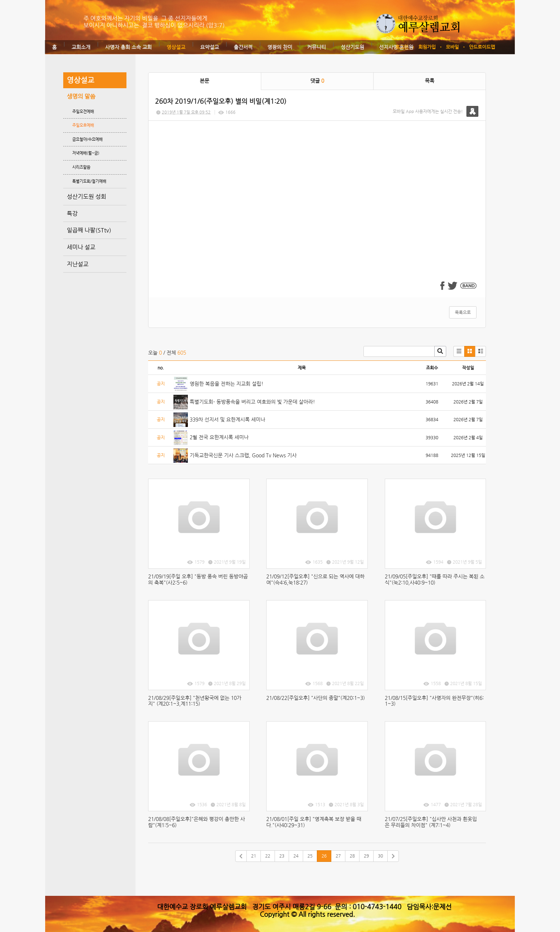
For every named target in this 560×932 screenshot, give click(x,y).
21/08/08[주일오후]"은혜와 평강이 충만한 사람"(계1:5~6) (197, 822)
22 (268, 856)
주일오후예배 (83, 125)
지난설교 (78, 264)
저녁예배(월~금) (86, 153)
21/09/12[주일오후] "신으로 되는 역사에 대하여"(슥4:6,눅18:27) (315, 579)
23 (282, 856)
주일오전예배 (83, 112)
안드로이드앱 (482, 47)
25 (310, 856)
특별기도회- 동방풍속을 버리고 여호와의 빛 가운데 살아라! (252, 402)
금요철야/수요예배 (87, 139)
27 (338, 856)
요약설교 (210, 47)
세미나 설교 (81, 247)
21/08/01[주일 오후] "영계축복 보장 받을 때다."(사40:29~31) (314, 822)
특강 (72, 213)
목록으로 (463, 312)
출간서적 (243, 47)
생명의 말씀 (81, 96)
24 (296, 856)
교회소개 (81, 47)
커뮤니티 (316, 47)
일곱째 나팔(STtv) (89, 230)
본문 (204, 81)
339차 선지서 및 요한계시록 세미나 (227, 419)
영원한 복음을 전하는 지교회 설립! (227, 384)
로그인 (402, 47)
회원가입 (427, 47)
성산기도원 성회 (87, 196)
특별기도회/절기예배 (89, 181)
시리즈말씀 (81, 167)
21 (254, 856)
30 (380, 856)
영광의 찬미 (280, 47)
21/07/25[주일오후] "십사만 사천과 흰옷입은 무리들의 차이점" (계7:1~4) (431, 822)
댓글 (317, 81)
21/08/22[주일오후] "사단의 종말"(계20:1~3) (316, 698)
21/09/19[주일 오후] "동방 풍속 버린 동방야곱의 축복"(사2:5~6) (198, 579)
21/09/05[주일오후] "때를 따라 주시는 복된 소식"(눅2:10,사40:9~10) (435, 579)
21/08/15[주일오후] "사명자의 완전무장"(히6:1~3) (434, 701)
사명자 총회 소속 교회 (128, 47)
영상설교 (176, 47)
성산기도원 (352, 47)
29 (366, 856)
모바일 (452, 47)
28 (352, 856)
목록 (430, 81)
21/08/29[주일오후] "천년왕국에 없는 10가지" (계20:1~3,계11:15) (195, 701)
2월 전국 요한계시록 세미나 (219, 437)
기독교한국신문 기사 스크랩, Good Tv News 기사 (243, 455)
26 (324, 856)
